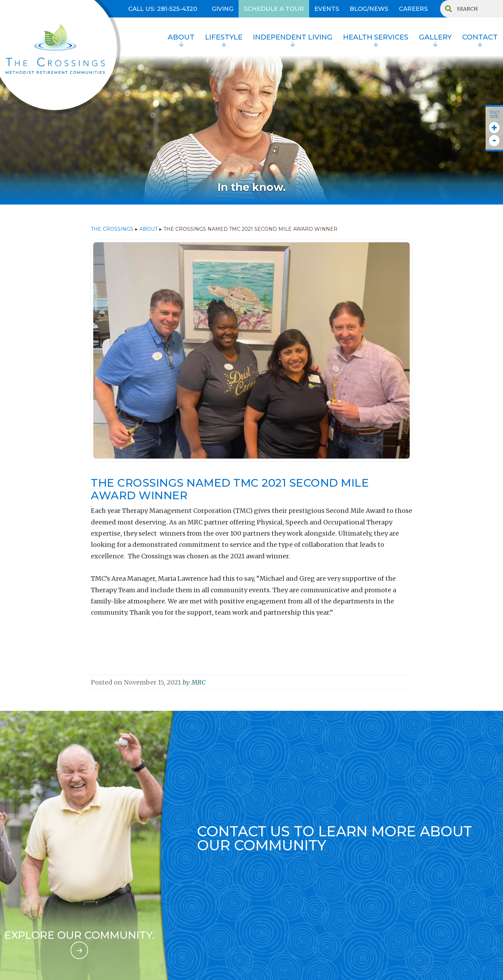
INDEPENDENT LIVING (293, 37)
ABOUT (148, 229)
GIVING (223, 9)
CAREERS (413, 9)
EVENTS (327, 9)
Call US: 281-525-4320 (163, 9)
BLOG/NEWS (369, 9)
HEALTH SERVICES (376, 37)
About (181, 37)
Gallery (435, 37)
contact (480, 37)
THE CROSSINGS (112, 229)
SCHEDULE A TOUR (274, 9)
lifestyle (224, 37)
